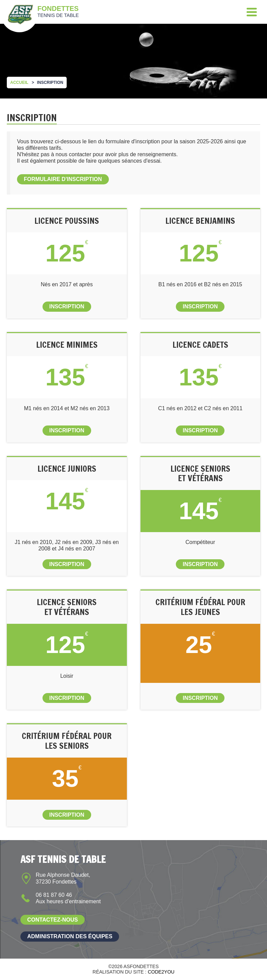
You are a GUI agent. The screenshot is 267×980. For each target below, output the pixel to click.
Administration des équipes (70, 936)
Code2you (161, 972)
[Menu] (252, 12)
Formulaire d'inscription (63, 179)
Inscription (67, 306)
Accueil (19, 83)
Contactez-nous (53, 920)
